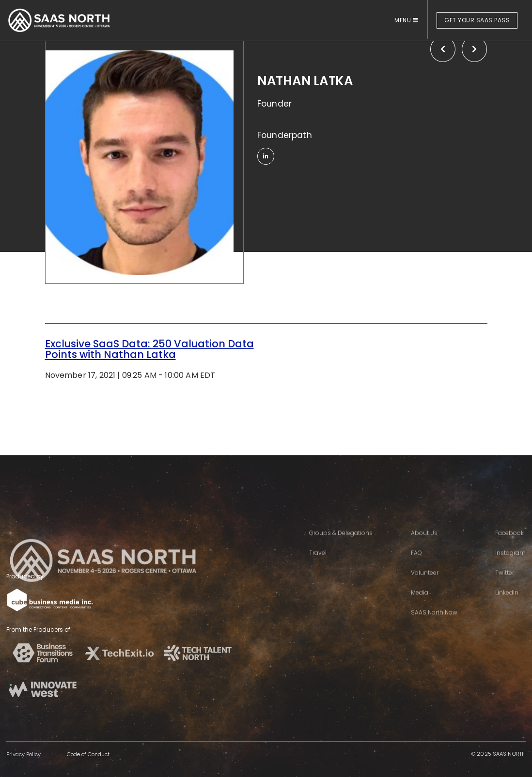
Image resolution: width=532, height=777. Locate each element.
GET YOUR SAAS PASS (477, 20)
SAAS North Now (434, 623)
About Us (424, 544)
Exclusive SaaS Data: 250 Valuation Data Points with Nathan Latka (149, 349)
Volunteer (425, 583)
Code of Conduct (88, 754)
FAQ (416, 564)
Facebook (509, 544)
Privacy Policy (23, 754)
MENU (406, 20)
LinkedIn (507, 603)
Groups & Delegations (341, 544)
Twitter (505, 583)
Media (420, 603)
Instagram (510, 564)
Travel (318, 564)
